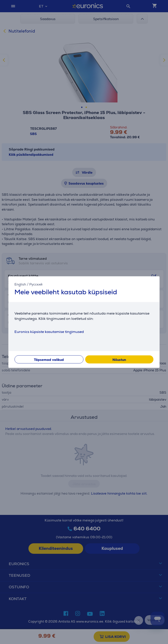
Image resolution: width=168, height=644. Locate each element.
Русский (36, 284)
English (20, 284)
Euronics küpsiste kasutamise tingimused (49, 332)
